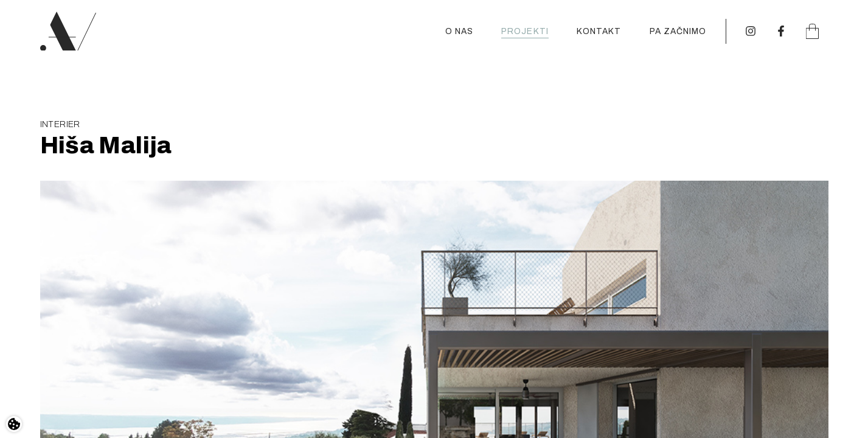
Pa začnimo (678, 31)
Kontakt (599, 31)
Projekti (525, 31)
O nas (460, 31)
